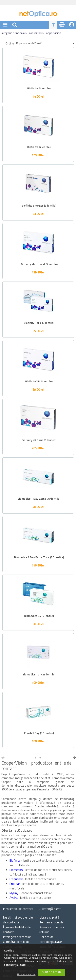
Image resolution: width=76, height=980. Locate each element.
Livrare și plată (49, 917)
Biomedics (16, 870)
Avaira (14, 898)
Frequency (16, 879)
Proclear (15, 884)
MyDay (14, 893)
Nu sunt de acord (26, 974)
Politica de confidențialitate (51, 939)
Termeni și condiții (51, 922)
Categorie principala (13, 33)
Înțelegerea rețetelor (17, 937)
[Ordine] (45, 43)
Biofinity (15, 860)
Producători (35, 33)
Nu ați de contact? (18, 920)
